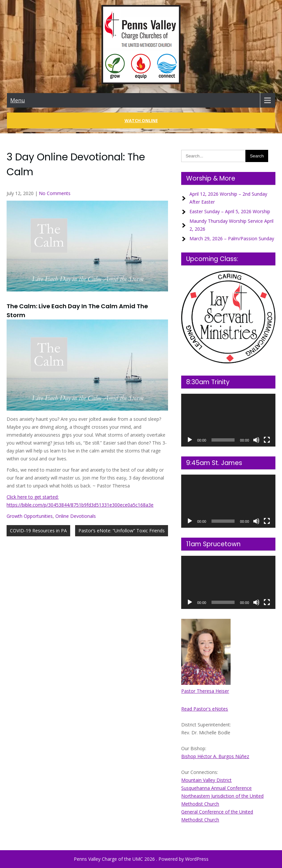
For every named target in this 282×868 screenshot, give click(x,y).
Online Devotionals (76, 516)
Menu (17, 100)
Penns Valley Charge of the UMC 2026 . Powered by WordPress (141, 859)
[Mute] (256, 440)
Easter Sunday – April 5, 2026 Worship (230, 211)
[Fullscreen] (267, 440)
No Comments (55, 193)
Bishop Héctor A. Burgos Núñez (215, 756)
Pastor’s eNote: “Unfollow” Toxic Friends (122, 531)
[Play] (190, 440)
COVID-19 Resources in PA (38, 531)
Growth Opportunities (30, 516)
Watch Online (141, 120)
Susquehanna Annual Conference (216, 788)
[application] (228, 420)
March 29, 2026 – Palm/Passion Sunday (232, 238)
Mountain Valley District (206, 780)
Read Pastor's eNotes (205, 709)
